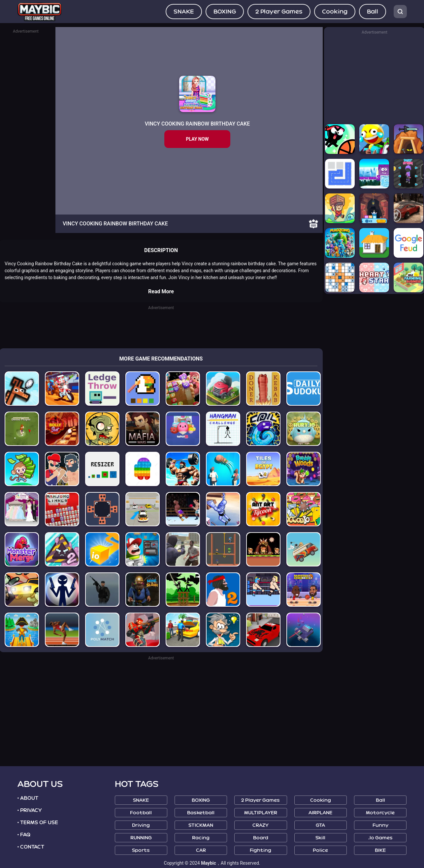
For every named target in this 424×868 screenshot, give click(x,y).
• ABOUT (28, 798)
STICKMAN (201, 825)
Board (261, 838)
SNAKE (184, 12)
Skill (320, 838)
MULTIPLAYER (261, 813)
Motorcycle (380, 813)
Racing (201, 838)
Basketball (201, 813)
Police (320, 850)
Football (141, 813)
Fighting (261, 850)
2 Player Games (279, 12)
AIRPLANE (320, 813)
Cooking (335, 12)
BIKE (380, 850)
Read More (161, 291)
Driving (141, 825)
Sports (141, 850)
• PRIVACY (30, 810)
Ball (373, 12)
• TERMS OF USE (38, 823)
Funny (380, 825)
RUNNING (141, 838)
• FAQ (24, 835)
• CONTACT (31, 847)
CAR (201, 850)
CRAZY (261, 825)
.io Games (380, 838)
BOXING (225, 12)
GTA (320, 825)
